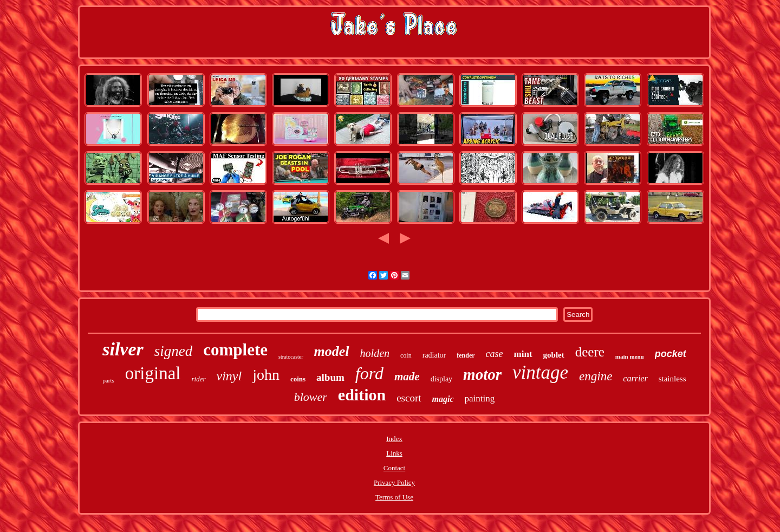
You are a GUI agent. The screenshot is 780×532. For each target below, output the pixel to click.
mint (523, 354)
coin (406, 355)
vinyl (229, 376)
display (441, 379)
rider (199, 379)
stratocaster (291, 357)
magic (443, 399)
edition (362, 395)
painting (480, 398)
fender (466, 355)
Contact (394, 468)
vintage (540, 372)
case (495, 354)
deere (590, 352)
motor (482, 374)
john (266, 375)
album (330, 377)
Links (394, 453)
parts (108, 380)
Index (394, 439)
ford (369, 373)
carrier (635, 378)
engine (596, 376)
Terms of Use (394, 497)
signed (174, 351)
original (153, 373)
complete (235, 350)
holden (375, 353)
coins (298, 379)
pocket (671, 354)
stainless (672, 379)
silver (123, 349)
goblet (554, 355)
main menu (630, 356)
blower (311, 397)
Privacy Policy (394, 482)
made (407, 377)
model (332, 351)
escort (409, 398)
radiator (434, 355)
